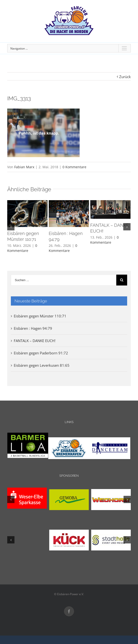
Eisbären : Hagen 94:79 (33, 328)
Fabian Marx (24, 167)
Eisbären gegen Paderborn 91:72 (41, 353)
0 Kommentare (74, 167)
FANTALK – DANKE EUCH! (35, 341)
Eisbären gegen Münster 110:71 (40, 316)
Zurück (125, 77)
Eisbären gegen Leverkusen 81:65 (42, 365)
